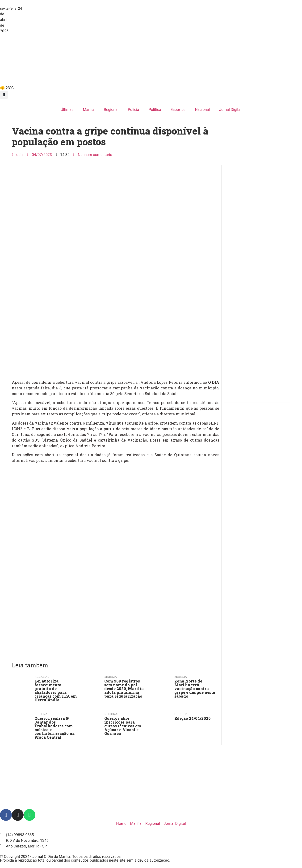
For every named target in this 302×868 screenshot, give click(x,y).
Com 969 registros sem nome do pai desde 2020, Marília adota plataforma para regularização (124, 689)
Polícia (134, 110)
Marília (89, 110)
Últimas (67, 110)
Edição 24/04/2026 (193, 718)
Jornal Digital (230, 110)
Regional (111, 110)
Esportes (178, 110)
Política (155, 110)
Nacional (202, 110)
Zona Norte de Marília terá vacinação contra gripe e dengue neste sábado (195, 689)
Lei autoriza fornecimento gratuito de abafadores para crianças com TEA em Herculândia (56, 690)
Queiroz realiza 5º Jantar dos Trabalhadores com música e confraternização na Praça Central (55, 728)
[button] (4, 95)
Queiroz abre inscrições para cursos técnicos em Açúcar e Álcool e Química (123, 726)
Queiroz (181, 714)
